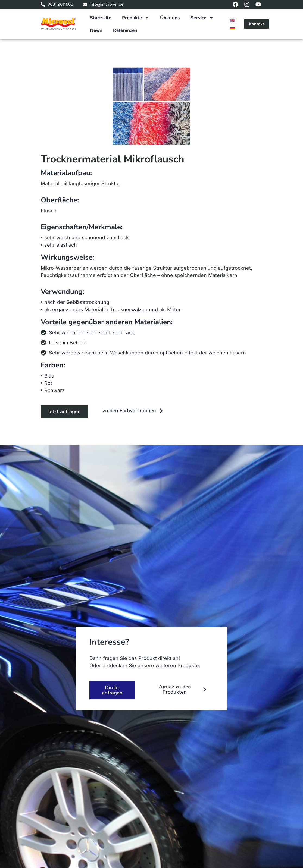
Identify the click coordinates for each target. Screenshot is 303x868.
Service (202, 18)
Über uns (170, 18)
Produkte (136, 18)
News (96, 30)
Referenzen (125, 30)
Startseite (101, 18)
